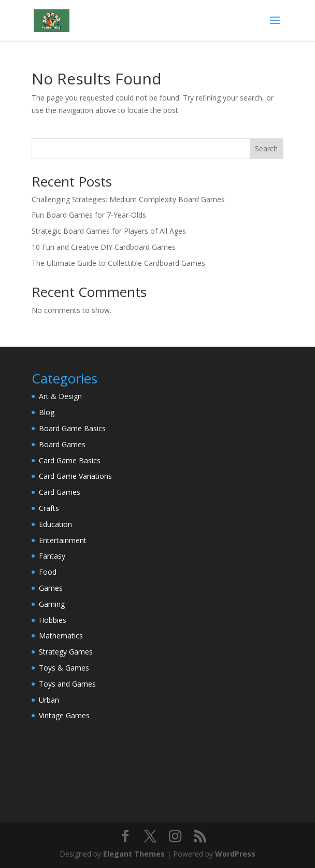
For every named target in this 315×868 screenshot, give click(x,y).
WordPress (235, 854)
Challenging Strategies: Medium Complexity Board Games (128, 199)
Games (51, 588)
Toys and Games (67, 684)
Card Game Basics (70, 460)
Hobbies (53, 620)
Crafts (49, 508)
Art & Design (60, 396)
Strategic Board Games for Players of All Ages (109, 231)
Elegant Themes (134, 854)
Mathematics (61, 636)
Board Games (62, 444)
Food (48, 572)
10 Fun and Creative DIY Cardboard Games (104, 247)
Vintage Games (64, 715)
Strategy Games (66, 652)
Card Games (60, 492)
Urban (49, 700)
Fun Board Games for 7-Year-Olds (89, 215)
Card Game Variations (75, 476)
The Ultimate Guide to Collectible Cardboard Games (118, 263)
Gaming (52, 604)
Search (266, 148)
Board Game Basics (72, 428)
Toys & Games (64, 668)
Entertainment (63, 540)
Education (55, 524)
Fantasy (52, 556)
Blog (47, 412)
